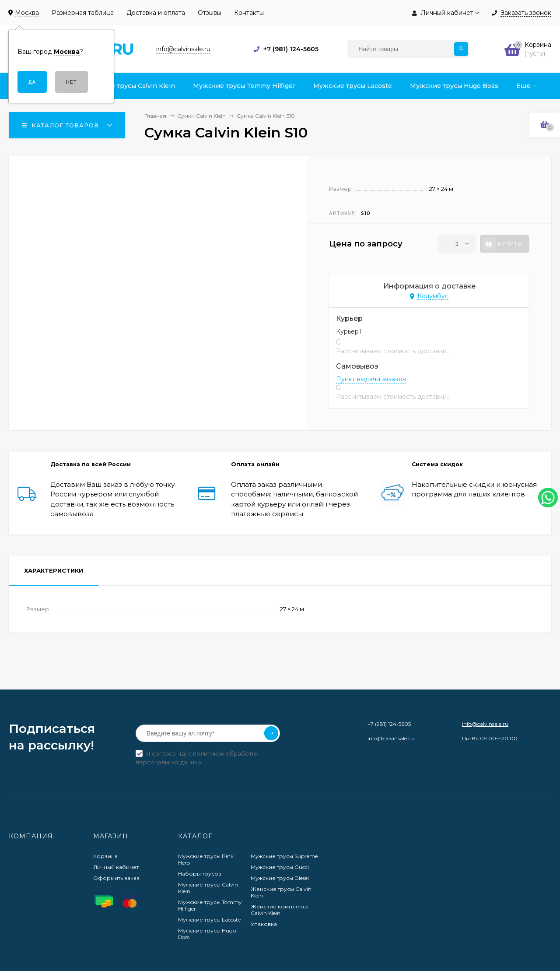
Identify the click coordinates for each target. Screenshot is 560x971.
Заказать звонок (526, 13)
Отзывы (210, 13)
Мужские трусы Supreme (284, 856)
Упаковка (264, 924)
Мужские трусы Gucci (280, 867)
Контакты (249, 13)
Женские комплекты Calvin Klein (280, 910)
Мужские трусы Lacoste (209, 920)
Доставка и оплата (156, 13)
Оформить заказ (116, 878)
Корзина (105, 856)
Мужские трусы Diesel (280, 878)
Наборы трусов (200, 874)
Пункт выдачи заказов (371, 379)
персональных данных (169, 762)
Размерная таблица (83, 13)
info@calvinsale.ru (485, 724)
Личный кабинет (116, 867)
